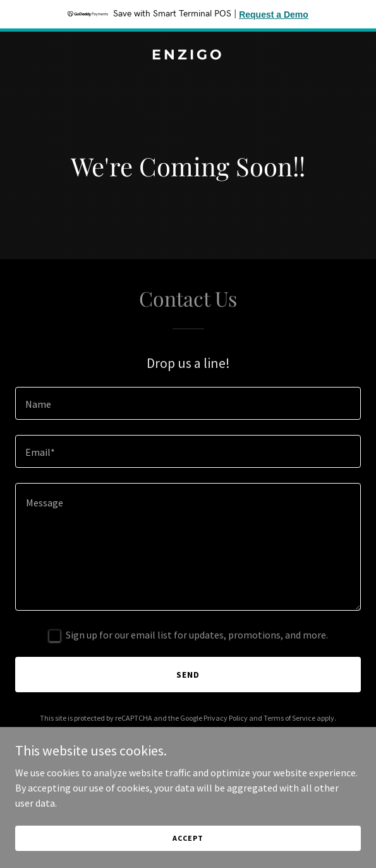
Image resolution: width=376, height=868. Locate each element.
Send (188, 675)
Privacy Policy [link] (226, 718)
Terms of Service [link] (289, 718)
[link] (188, 56)
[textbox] (188, 403)
